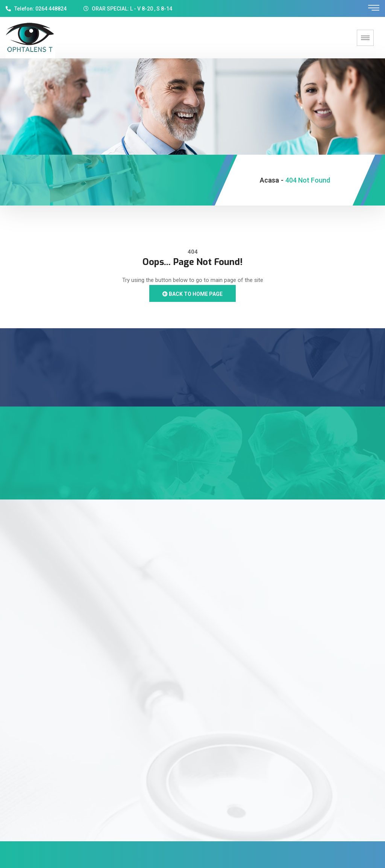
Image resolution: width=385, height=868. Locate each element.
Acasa (269, 180)
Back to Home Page (192, 294)
